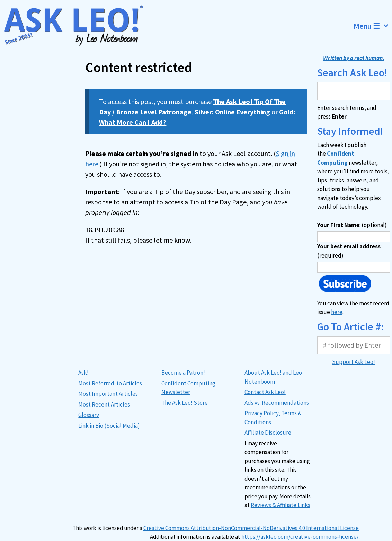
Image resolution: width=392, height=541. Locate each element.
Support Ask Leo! (354, 362)
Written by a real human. (354, 58)
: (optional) (352, 225)
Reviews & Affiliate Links (280, 505)
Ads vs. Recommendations (277, 403)
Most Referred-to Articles (110, 383)
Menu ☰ (373, 26)
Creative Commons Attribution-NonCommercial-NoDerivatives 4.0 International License (251, 528)
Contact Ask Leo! (265, 392)
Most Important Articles (108, 394)
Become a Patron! (183, 373)
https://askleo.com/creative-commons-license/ (300, 537)
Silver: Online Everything (232, 112)
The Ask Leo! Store (185, 403)
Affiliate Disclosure (268, 433)
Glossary (89, 415)
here (337, 312)
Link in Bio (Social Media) (109, 426)
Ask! (83, 373)
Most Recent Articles (104, 404)
